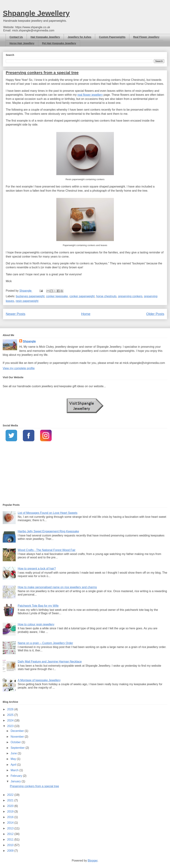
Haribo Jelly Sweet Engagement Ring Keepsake (48, 531)
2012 (11, 834)
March (15, 770)
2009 (11, 851)
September (18, 748)
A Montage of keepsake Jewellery (39, 680)
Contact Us (16, 37)
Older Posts (155, 314)
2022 (11, 795)
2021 (11, 800)
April (14, 765)
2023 (11, 726)
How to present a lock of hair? (37, 569)
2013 (11, 828)
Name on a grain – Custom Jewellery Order (45, 643)
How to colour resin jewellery (36, 624)
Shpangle (29, 341)
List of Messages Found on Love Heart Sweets (47, 513)
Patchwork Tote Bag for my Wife (38, 606)
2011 (11, 840)
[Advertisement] (85, 473)
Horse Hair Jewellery (22, 43)
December (18, 731)
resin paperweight (27, 301)
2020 (11, 806)
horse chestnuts (106, 296)
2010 (11, 845)
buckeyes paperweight (30, 296)
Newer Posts (16, 314)
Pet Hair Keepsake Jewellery (59, 43)
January (16, 781)
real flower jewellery (90, 95)
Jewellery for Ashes (79, 37)
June (14, 753)
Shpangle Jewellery (36, 13)
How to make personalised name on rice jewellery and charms (57, 587)
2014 (11, 823)
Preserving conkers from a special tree (42, 73)
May (14, 759)
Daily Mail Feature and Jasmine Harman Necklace (50, 662)
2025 (11, 715)
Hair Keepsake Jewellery (45, 37)
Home (86, 314)
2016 (11, 817)
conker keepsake (57, 296)
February (17, 776)
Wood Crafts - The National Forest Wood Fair (47, 550)
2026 (11, 709)
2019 (11, 812)
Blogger (93, 861)
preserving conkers (130, 296)
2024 (11, 720)
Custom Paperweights (112, 37)
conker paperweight (82, 296)
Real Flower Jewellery (146, 37)
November (18, 737)
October (16, 742)
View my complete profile (19, 368)
